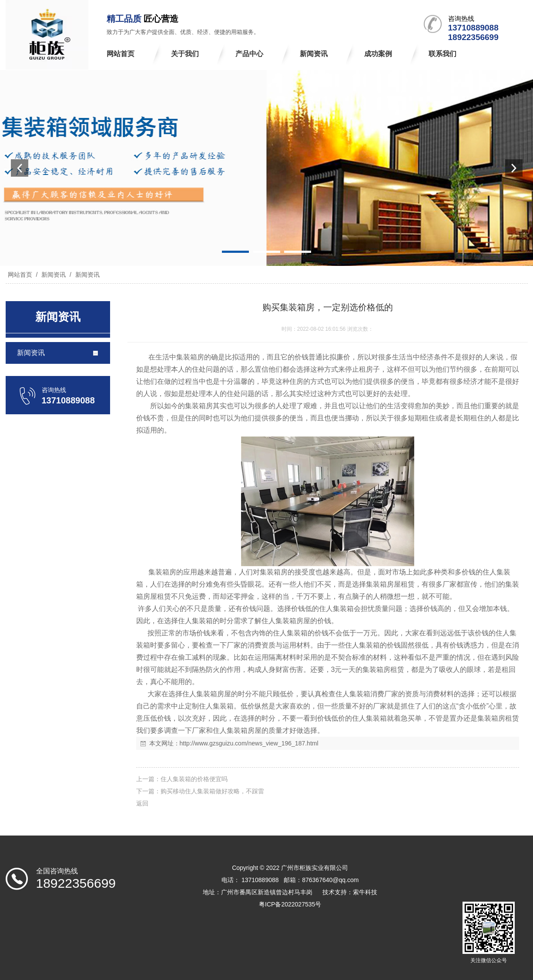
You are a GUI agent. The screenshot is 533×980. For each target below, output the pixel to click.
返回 (142, 803)
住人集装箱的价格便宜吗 (194, 779)
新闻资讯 (54, 275)
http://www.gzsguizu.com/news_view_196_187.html (249, 743)
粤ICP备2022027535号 (290, 904)
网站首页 (20, 275)
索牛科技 (365, 892)
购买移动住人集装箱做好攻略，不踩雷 (212, 791)
